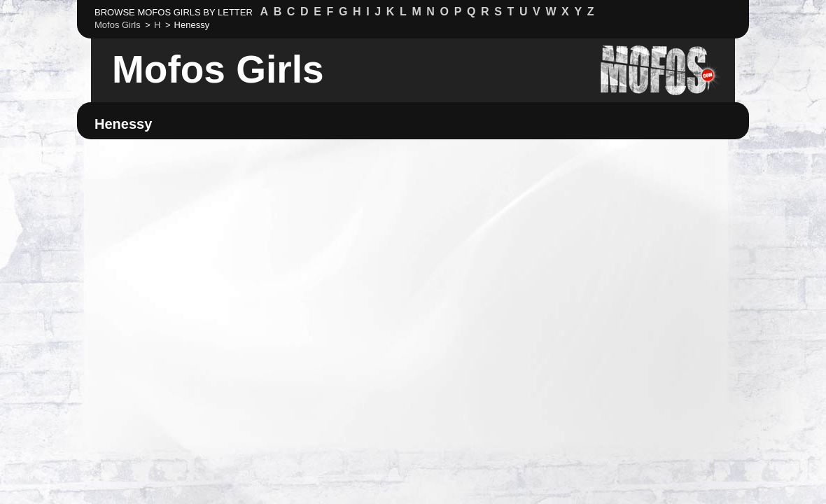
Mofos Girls (218, 69)
